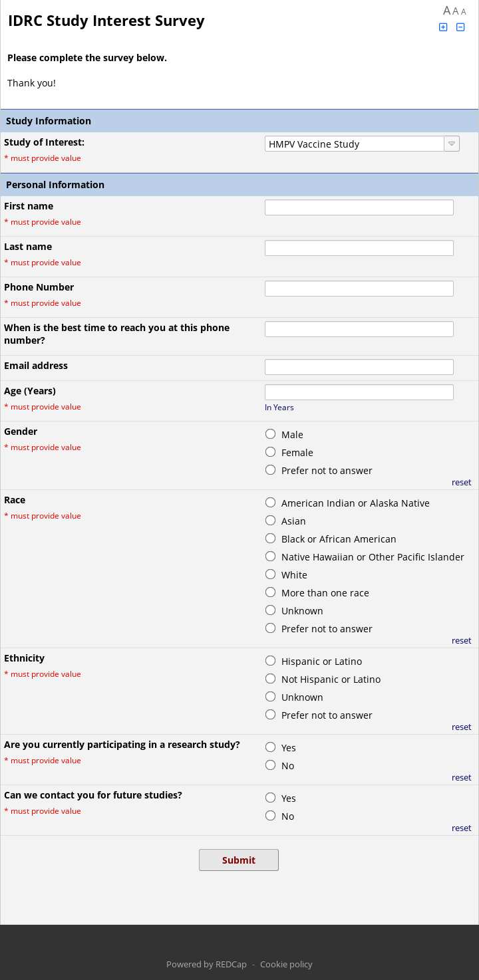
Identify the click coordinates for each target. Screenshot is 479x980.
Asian (294, 521)
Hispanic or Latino (322, 661)
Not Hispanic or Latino (331, 679)
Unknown (302, 611)
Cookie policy (286, 964)
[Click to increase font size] (443, 27)
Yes (289, 748)
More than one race (325, 593)
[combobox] (355, 144)
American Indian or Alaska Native (356, 503)
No (288, 766)
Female (297, 452)
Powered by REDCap (207, 964)
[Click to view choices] (452, 144)
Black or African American (339, 539)
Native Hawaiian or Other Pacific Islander (373, 557)
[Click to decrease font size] (461, 27)
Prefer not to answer (327, 470)
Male (292, 434)
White (294, 575)
